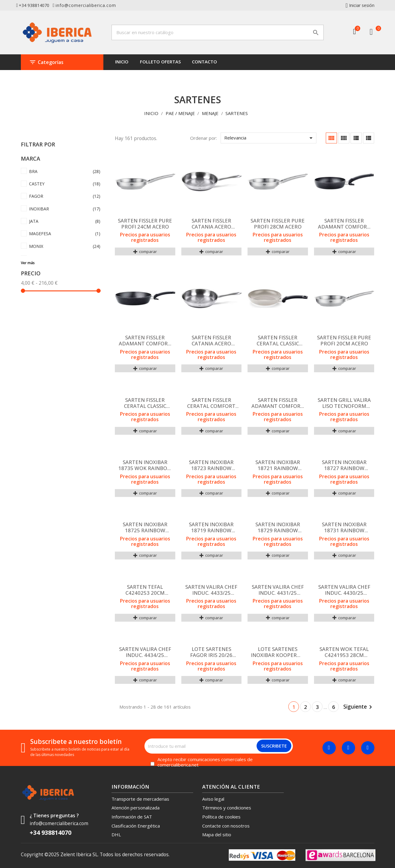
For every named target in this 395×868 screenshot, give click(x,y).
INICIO (122, 62)
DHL (116, 834)
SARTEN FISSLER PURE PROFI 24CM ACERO (145, 224)
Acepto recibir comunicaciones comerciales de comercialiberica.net (205, 762)
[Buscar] (218, 32)
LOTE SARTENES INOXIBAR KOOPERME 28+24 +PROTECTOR (278, 652)
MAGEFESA (65, 234)
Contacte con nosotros (226, 826)
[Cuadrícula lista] (356, 138)
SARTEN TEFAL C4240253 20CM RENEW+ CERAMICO (145, 590)
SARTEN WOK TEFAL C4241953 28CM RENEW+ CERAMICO (344, 652)
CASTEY (65, 184)
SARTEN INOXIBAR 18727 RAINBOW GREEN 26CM (344, 465)
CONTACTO (204, 62)
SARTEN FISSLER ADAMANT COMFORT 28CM (145, 341)
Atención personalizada (136, 808)
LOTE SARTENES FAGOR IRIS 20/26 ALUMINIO (211, 652)
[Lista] (369, 138)
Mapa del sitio (217, 834)
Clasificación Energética (136, 826)
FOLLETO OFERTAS (160, 62)
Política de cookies (221, 817)
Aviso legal (213, 799)
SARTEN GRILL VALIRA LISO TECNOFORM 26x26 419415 (344, 403)
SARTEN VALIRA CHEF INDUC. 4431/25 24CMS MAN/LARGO (278, 590)
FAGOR (65, 196)
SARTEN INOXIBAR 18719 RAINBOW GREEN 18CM (211, 527)
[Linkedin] (368, 748)
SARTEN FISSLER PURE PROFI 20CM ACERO (344, 341)
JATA (65, 221)
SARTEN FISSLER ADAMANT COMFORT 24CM (344, 224)
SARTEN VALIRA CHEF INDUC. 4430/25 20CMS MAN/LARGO (344, 590)
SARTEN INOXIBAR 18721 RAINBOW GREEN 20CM (278, 465)
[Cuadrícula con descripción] (344, 138)
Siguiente (359, 707)
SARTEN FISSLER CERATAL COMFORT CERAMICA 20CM (211, 403)
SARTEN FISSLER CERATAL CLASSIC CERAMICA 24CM (145, 403)
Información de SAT (132, 817)
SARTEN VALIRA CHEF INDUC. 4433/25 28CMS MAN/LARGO (211, 590)
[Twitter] (348, 748)
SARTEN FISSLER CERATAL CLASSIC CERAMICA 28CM (278, 341)
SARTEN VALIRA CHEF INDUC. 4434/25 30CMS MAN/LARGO (145, 652)
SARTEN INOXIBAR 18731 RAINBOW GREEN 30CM (344, 527)
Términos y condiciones (227, 808)
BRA (65, 172)
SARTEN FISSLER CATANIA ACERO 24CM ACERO (211, 341)
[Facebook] (329, 748)
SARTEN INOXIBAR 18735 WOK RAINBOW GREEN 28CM (145, 465)
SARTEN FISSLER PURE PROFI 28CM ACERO (278, 224)
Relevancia (269, 138)
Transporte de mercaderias (140, 799)
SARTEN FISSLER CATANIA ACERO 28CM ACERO (211, 224)
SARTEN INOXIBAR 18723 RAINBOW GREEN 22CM (211, 465)
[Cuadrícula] (331, 138)
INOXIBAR (65, 209)
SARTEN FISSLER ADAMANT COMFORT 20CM (278, 403)
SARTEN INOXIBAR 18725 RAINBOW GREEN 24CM (145, 527)
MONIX (65, 247)
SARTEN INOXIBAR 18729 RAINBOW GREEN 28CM (278, 527)
